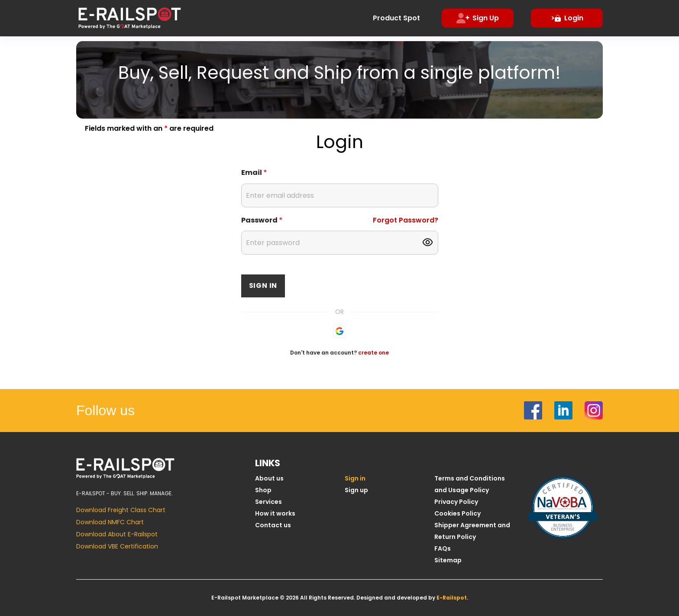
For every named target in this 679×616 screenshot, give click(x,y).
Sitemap (448, 560)
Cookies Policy (458, 513)
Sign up (356, 490)
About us (269, 478)
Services (268, 502)
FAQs (443, 548)
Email (254, 173)
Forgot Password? (406, 220)
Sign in (263, 285)
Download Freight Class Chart (121, 510)
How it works (275, 513)
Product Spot (396, 18)
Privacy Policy (456, 502)
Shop (263, 490)
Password (262, 220)
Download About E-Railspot (117, 534)
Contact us (273, 525)
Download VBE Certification (117, 546)
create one (373, 353)
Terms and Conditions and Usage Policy (470, 484)
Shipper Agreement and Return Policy (472, 531)
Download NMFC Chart (110, 522)
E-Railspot (452, 598)
